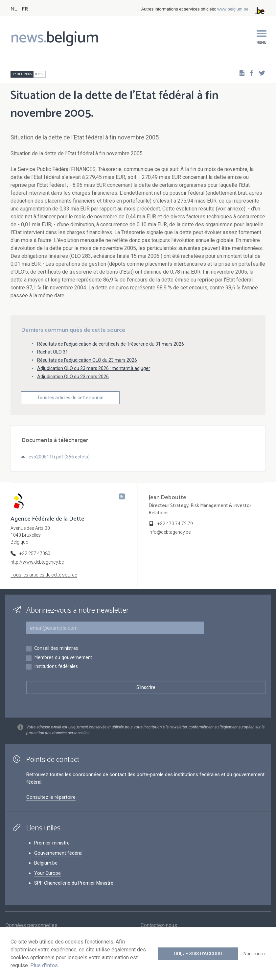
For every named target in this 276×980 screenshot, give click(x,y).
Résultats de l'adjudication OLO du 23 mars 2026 (87, 360)
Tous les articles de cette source (70, 398)
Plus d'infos (44, 965)
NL (14, 9)
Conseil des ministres (56, 649)
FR (25, 9)
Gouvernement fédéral (58, 853)
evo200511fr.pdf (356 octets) (59, 457)
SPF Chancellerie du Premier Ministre (74, 883)
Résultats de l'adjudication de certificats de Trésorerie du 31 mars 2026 (111, 344)
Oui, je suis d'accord (198, 954)
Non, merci (254, 954)
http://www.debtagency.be (37, 562)
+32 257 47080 (35, 553)
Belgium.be (46, 863)
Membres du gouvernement (63, 658)
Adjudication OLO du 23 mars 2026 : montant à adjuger (94, 368)
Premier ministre (52, 843)
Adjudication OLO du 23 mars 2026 (73, 377)
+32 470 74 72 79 (175, 524)
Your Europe (47, 873)
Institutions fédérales (56, 667)
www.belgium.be (233, 9)
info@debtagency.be (170, 532)
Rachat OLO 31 (53, 352)
